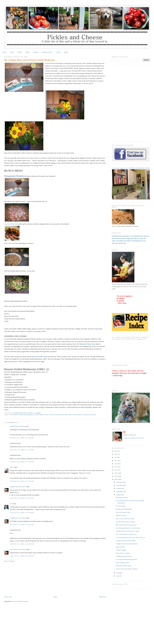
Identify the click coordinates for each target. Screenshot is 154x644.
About (12, 52)
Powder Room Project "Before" (126, 522)
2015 (116, 461)
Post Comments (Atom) (20, 601)
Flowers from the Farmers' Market (127, 569)
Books (66, 52)
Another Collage (121, 550)
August (119, 495)
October (119, 488)
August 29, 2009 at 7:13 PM (22, 450)
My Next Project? (121, 515)
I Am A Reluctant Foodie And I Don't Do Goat (130, 537)
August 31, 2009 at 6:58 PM (22, 556)
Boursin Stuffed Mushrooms (22, 415)
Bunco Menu (39, 415)
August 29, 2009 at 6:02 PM (22, 438)
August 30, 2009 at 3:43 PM (22, 481)
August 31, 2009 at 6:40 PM (22, 544)
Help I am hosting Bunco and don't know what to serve (67, 415)
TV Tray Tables (121, 506)
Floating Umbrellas (122, 497)
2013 (116, 467)
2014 (116, 464)
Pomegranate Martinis (14, 176)
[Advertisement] (22, 579)
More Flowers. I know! (123, 553)
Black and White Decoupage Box (126, 525)
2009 (116, 479)
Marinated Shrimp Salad (123, 566)
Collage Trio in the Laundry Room (127, 544)
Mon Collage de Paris (123, 563)
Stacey (12, 467)
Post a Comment (9, 561)
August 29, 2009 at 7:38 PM (22, 462)
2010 (116, 476)
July (118, 573)
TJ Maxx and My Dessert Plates (126, 541)
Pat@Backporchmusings (17, 426)
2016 (116, 457)
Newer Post (8, 597)
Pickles (19, 52)
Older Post (102, 597)
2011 (116, 473)
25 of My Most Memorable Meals (126, 559)
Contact (58, 52)
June (118, 576)
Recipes (36, 52)
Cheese (27, 52)
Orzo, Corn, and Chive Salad (125, 519)
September (120, 492)
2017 (116, 454)
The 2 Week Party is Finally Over (126, 534)
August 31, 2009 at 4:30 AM (22, 525)
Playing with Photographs (124, 509)
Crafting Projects (47, 52)
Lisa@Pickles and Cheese (18, 487)
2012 (116, 470)
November (120, 485)
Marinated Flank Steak (12, 224)
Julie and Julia (120, 547)
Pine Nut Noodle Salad (123, 512)
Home (4, 52)
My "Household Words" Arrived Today (128, 528)
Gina (11, 504)
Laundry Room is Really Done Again (127, 531)
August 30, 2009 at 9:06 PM (22, 513)
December (120, 482)
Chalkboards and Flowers (124, 556)
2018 (116, 451)
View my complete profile (134, 438)
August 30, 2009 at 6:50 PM (22, 498)
